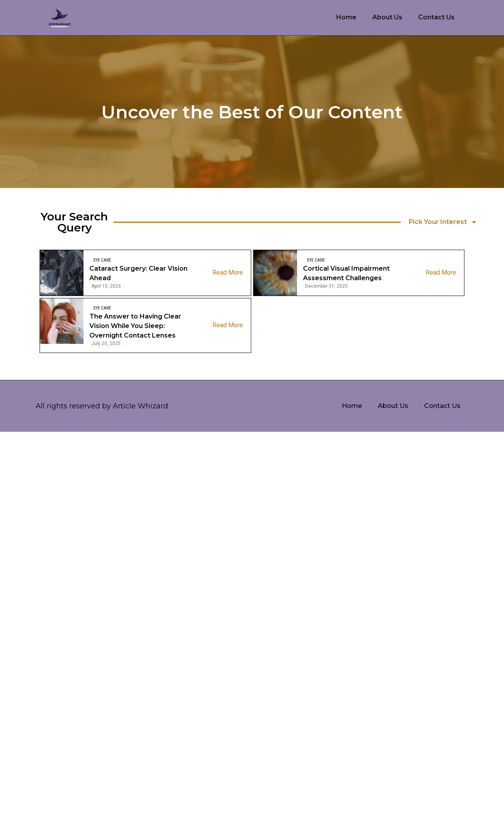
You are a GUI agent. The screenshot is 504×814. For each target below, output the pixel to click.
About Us (387, 17)
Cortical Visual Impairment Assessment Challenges (346, 273)
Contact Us (436, 17)
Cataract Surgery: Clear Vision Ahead (138, 273)
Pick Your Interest (443, 222)
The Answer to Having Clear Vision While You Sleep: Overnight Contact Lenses (135, 326)
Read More (228, 272)
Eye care (102, 260)
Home (346, 17)
